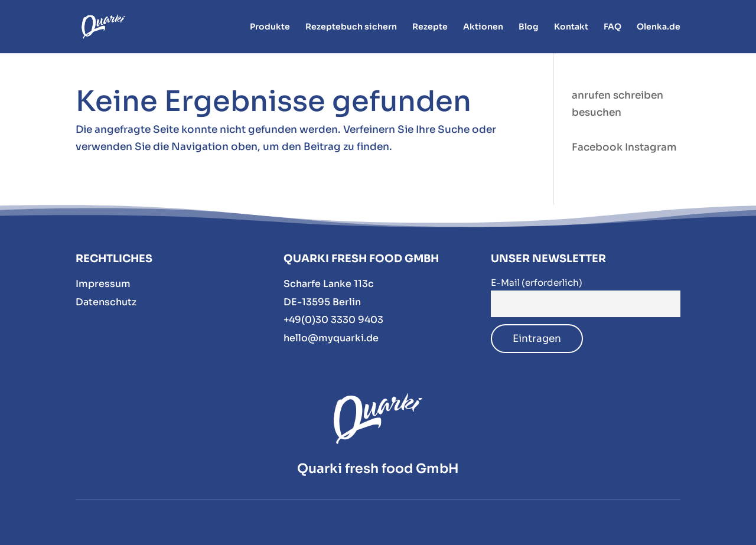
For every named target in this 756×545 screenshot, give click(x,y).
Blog (529, 27)
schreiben (638, 95)
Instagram (651, 147)
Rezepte (430, 27)
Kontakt (571, 27)
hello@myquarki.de (331, 338)
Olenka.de (659, 27)
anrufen (591, 95)
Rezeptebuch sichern (351, 27)
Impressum (103, 284)
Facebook (597, 147)
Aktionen (483, 27)
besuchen (597, 112)
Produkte (270, 27)
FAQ (612, 27)
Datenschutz (106, 302)
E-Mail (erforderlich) (537, 283)
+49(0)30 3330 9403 (333, 320)
